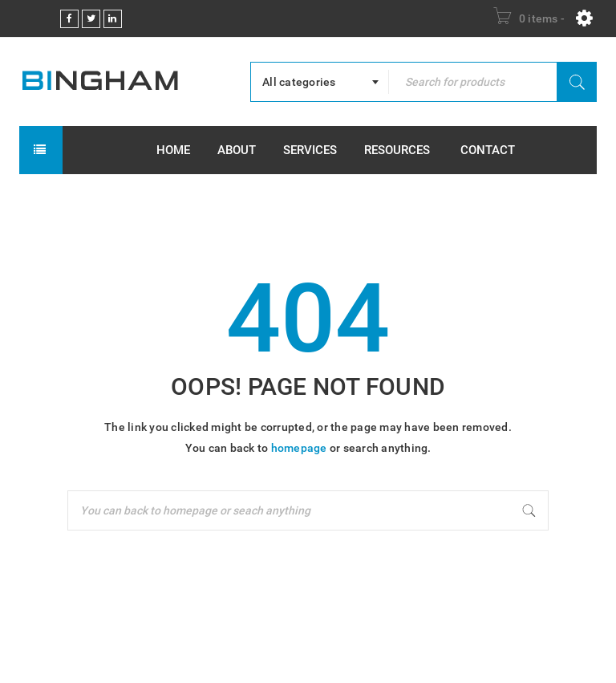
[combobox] (320, 82)
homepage (299, 448)
